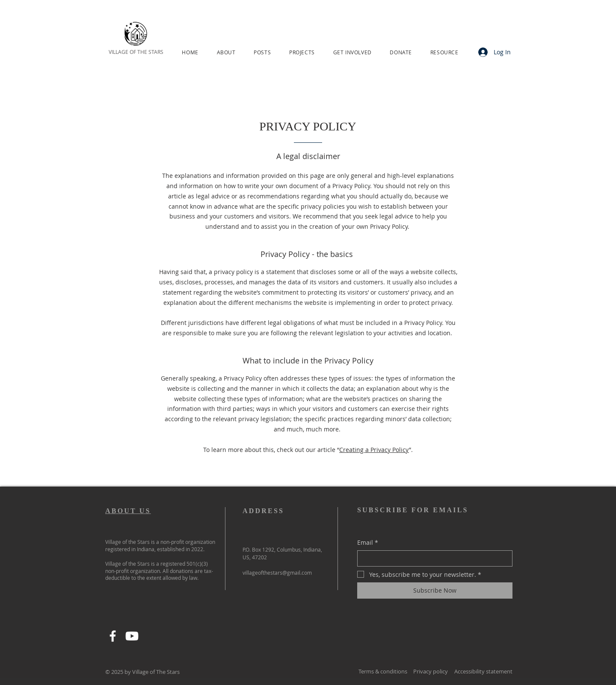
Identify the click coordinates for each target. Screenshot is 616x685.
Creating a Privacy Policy (374, 450)
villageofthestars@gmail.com (277, 573)
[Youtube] (132, 636)
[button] (226, 52)
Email (368, 543)
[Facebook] (113, 636)
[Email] (432, 558)
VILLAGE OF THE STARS (136, 52)
